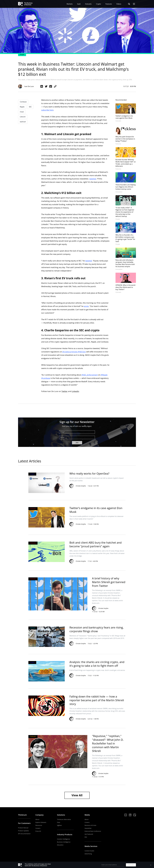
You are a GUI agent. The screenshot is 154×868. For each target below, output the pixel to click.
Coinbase (23, 102)
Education (60, 845)
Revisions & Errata (90, 825)
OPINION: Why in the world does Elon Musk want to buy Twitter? (125, 287)
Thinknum (22, 815)
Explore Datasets (41, 822)
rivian (22, 112)
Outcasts (88, 4)
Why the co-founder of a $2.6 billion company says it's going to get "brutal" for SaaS (125, 238)
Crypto (99, 4)
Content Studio (89, 851)
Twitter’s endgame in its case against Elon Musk (124, 117)
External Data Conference (93, 831)
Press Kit (38, 831)
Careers (38, 828)
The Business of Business (25, 4)
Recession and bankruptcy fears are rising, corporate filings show (96, 629)
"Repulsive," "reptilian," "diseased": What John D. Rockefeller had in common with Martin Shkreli (108, 743)
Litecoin (23, 117)
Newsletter (88, 828)
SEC (30, 107)
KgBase (59, 825)
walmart (23, 122)
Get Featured (89, 834)
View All (77, 795)
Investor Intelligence (63, 839)
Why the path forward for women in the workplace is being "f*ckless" (125, 139)
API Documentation (24, 834)
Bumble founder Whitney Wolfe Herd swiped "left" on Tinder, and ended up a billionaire (126, 163)
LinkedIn (75, 391)
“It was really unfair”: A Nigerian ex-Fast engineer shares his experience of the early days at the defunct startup (125, 212)
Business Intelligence (64, 842)
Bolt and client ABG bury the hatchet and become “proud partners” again (96, 544)
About (37, 819)
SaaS (79, 4)
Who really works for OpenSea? (89, 473)
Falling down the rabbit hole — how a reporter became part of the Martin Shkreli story (97, 700)
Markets (70, 4)
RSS (86, 837)
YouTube (126, 815)
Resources (39, 825)
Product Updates (23, 831)
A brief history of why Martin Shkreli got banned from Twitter (109, 582)
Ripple (22, 107)
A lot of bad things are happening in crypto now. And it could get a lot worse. (97, 670)
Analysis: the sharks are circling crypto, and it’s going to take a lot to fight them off (97, 664)
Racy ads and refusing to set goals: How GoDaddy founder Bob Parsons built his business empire (125, 263)
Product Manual (23, 828)
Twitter (65, 391)
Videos (119, 4)
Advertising (88, 854)
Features (109, 4)
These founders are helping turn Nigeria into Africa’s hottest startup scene (126, 187)
